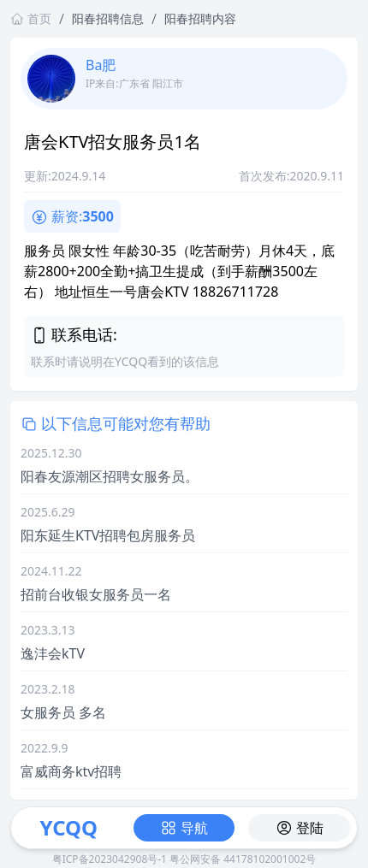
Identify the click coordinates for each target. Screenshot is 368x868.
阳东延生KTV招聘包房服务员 (108, 535)
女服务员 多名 (63, 712)
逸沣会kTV (53, 653)
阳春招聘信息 (108, 18)
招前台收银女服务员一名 (96, 594)
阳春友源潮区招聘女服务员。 (110, 476)
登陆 (300, 828)
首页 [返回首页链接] (31, 18)
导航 (184, 828)
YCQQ (69, 827)
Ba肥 (101, 65)
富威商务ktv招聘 (71, 771)
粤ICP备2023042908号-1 (110, 859)
